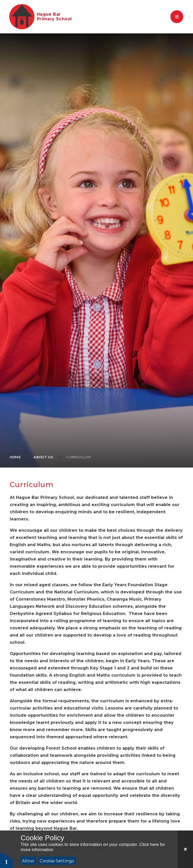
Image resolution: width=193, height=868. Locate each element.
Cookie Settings (57, 861)
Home (15, 457)
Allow (28, 861)
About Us (43, 457)
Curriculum (78, 457)
